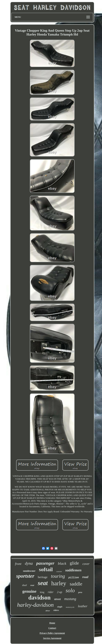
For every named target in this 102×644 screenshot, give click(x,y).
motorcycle (70, 607)
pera (80, 592)
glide (74, 563)
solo (70, 590)
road (85, 577)
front (18, 564)
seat (43, 583)
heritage (43, 577)
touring (58, 576)
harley (59, 583)
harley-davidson (35, 605)
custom (59, 571)
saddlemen (73, 570)
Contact (52, 628)
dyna (29, 563)
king (42, 592)
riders (56, 610)
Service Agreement (52, 638)
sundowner (29, 571)
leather (83, 606)
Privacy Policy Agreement (52, 633)
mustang (70, 599)
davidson (39, 598)
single (60, 607)
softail (46, 569)
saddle (76, 584)
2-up (60, 592)
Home (52, 623)
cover (86, 564)
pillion (74, 578)
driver (48, 611)
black (62, 563)
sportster (25, 576)
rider (51, 592)
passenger (45, 563)
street (58, 599)
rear (32, 585)
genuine (29, 591)
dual (25, 585)
